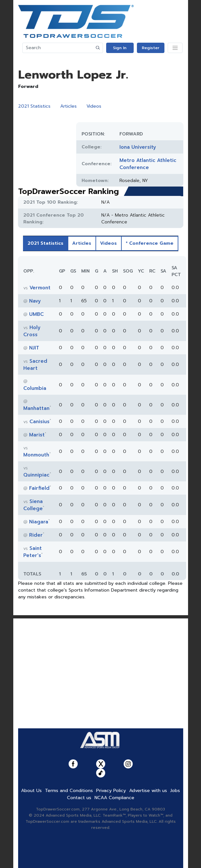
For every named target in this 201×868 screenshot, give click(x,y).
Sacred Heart (35, 365)
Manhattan (36, 408)
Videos (94, 106)
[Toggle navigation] (175, 48)
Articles (68, 106)
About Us (31, 791)
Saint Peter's (33, 552)
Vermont (40, 288)
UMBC (36, 314)
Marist (37, 435)
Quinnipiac (36, 475)
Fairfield (39, 488)
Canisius (39, 422)
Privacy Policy (111, 791)
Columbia (35, 388)
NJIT (34, 348)
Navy (35, 301)
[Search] (58, 48)
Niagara (39, 522)
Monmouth (36, 455)
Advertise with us (148, 791)
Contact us (79, 798)
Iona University (138, 147)
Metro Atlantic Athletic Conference (148, 164)
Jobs (175, 791)
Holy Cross (32, 331)
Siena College (33, 505)
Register (151, 48)
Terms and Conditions (69, 791)
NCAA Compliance (114, 798)
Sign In (120, 48)
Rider (36, 535)
